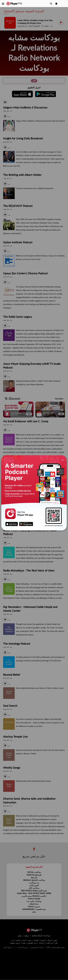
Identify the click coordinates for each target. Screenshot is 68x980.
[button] (3, 4)
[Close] (63, 460)
